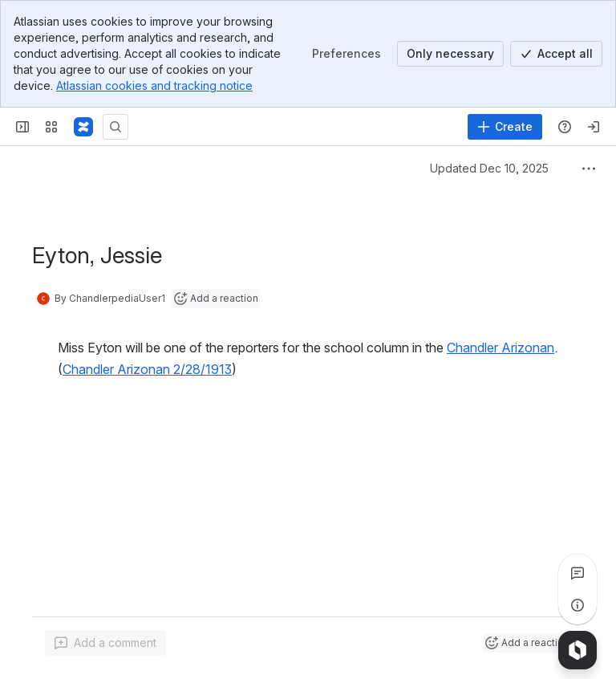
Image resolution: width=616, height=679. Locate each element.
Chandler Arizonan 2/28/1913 (147, 369)
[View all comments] (577, 573)
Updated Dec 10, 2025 (489, 168)
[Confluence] (83, 127)
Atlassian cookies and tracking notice (154, 85)
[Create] (505, 127)
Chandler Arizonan (500, 348)
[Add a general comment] (105, 643)
